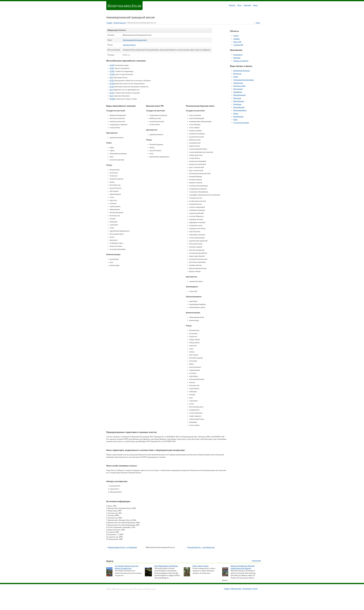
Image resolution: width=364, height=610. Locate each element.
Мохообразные (239, 101)
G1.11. (111, 90)
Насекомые (237, 104)
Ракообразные (238, 117)
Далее (258, 23)
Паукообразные (239, 107)
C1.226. (112, 71)
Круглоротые (238, 89)
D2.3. (111, 78)
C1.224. (112, 68)
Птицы (236, 114)
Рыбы (235, 120)
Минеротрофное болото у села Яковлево (122, 547)
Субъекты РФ (238, 45)
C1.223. (112, 65)
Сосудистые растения (241, 123)
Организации (247, 589)
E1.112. (112, 81)
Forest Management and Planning (166, 566)
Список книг (256, 561)
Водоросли (237, 74)
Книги (255, 5)
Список (236, 36)
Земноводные (238, 83)
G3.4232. (112, 99)
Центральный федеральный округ (135, 40)
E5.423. (112, 87)
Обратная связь (236, 589)
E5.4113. (112, 84)
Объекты (232, 5)
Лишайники (238, 92)
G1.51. (112, 96)
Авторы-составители (241, 61)
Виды (239, 5)
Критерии (247, 5)
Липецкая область (129, 45)
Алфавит (237, 39)
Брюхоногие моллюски (242, 71)
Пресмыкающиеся (240, 110)
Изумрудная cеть (120, 23)
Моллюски (237, 98)
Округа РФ (237, 42)
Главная (109, 23)
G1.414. (112, 93)
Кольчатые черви (239, 86)
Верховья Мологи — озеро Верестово (201, 547)
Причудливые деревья (201, 566)
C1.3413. (112, 74)
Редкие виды (238, 55)
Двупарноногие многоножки (244, 80)
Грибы (236, 77)
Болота (255, 589)
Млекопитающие (239, 95)
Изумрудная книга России (124, 6)
